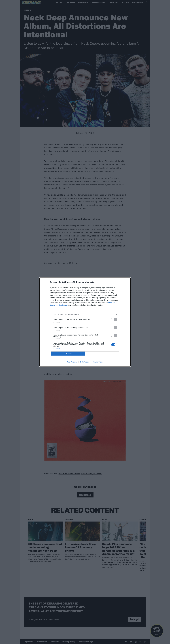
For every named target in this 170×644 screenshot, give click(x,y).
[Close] (126, 282)
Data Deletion (72, 362)
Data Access (85, 362)
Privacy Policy (98, 362)
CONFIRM (68, 354)
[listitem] (85, 314)
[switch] (114, 319)
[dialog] (85, 322)
